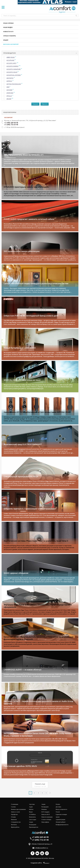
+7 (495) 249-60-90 (11, 123)
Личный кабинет (61, 822)
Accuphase (10, 60)
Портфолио (14, 814)
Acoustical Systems (14, 75)
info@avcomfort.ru (42, 848)
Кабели (31, 809)
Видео (31, 812)
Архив (58, 817)
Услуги (58, 812)
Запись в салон (15, 812)
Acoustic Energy (12, 66)
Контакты (14, 825)
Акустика (32, 804)
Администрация (60, 819)
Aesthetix (10, 78)
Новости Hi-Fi (46, 814)
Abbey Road (11, 57)
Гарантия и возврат (61, 814)
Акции (6, 40)
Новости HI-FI (8, 32)
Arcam (9, 99)
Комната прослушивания (18, 809)
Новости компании (47, 817)
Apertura (10, 93)
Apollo (9, 96)
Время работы (15, 827)
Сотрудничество (16, 822)
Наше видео (8, 27)
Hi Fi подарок (45, 812)
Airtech (9, 81)
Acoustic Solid (12, 72)
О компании (15, 804)
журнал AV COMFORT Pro (63, 9)
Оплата (58, 804)
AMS (8, 87)
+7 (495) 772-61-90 (11, 125)
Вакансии (14, 819)
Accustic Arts (11, 63)
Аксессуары (33, 819)
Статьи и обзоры (9, 36)
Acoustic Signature (14, 69)
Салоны (13, 807)
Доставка (58, 807)
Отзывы (13, 817)
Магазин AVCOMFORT (11, 44)
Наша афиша (8, 23)
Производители (34, 827)
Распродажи (33, 825)
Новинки (44, 809)
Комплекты (32, 817)
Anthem (9, 90)
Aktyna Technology (14, 84)
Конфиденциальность (62, 825)
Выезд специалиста (61, 809)
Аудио (31, 807)
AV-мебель (32, 814)
